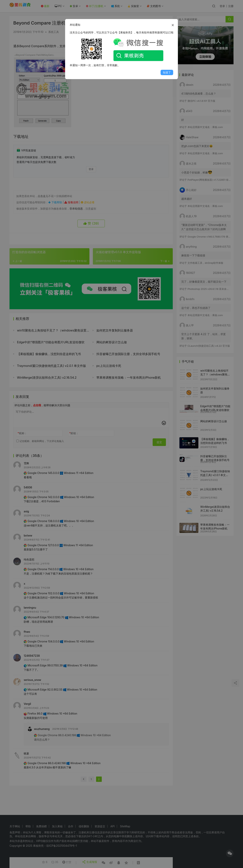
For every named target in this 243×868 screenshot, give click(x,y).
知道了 (167, 72)
